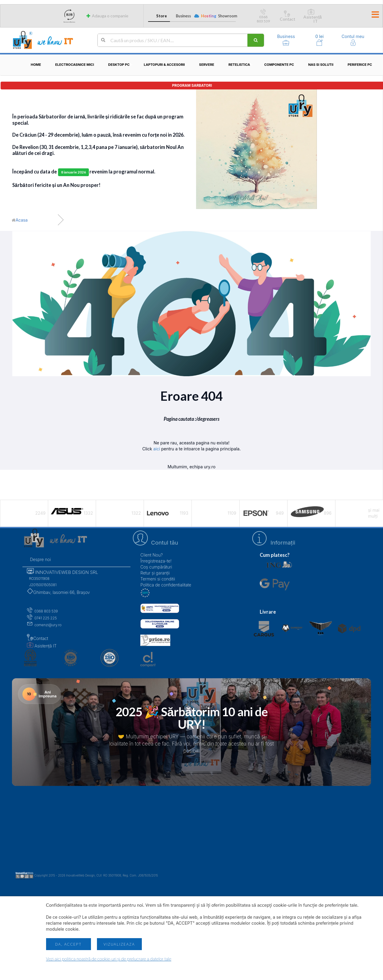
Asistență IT (313, 17)
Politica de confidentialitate (166, 585)
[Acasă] (20, 220)
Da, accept (68, 944)
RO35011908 (38, 579)
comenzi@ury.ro (44, 625)
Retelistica (241, 65)
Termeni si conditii (158, 579)
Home (36, 65)
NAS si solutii (323, 65)
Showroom (227, 16)
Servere (209, 65)
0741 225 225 (42, 618)
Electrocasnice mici (77, 65)
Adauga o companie (107, 16)
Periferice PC (362, 65)
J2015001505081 (42, 585)
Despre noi (40, 559)
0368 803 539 (263, 17)
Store (162, 16)
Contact (288, 17)
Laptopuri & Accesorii (167, 65)
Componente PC (281, 65)
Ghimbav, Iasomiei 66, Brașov (58, 592)
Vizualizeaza (119, 944)
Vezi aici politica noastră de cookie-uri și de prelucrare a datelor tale (109, 959)
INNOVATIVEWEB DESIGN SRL (63, 572)
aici (157, 449)
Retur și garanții (155, 573)
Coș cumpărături (156, 567)
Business (183, 16)
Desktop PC (121, 65)
